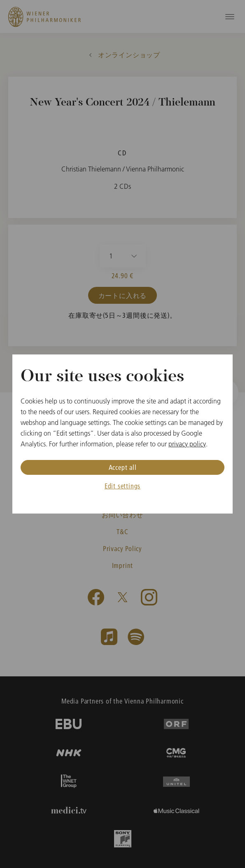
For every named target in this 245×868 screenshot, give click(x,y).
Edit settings (122, 486)
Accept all (123, 467)
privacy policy (187, 444)
